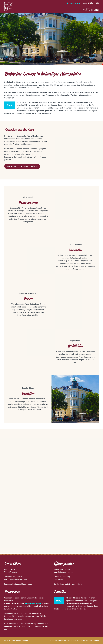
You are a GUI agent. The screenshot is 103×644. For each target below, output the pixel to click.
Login (96, 640)
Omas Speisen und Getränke (23, 168)
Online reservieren (72, 3)
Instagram (18, 584)
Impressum (60, 640)
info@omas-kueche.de (19, 579)
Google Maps (29, 584)
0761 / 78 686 (17, 577)
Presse (50, 640)
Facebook (8, 584)
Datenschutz (72, 640)
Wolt (90, 104)
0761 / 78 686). (21, 609)
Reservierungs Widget (34, 603)
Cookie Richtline (85, 640)
